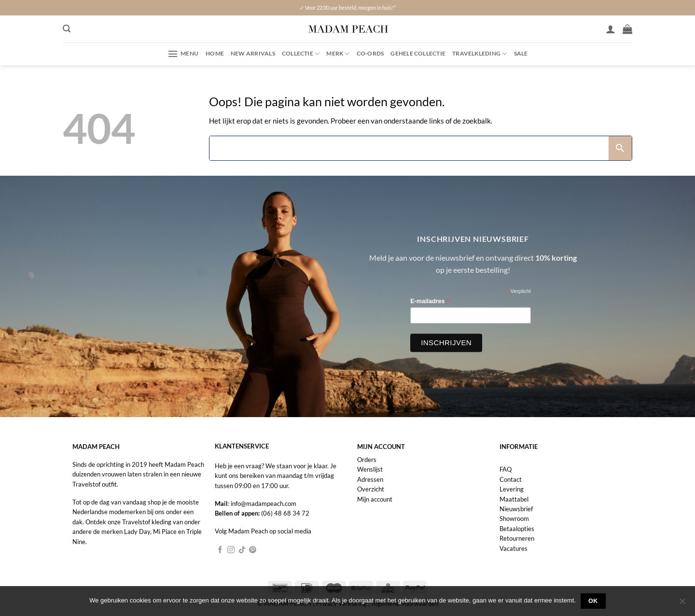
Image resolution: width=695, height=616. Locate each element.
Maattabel (514, 499)
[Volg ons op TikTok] (242, 550)
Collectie (301, 54)
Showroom (514, 518)
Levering (512, 489)
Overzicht (371, 489)
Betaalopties (517, 529)
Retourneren (517, 538)
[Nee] (682, 604)
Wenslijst (370, 469)
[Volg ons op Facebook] (220, 550)
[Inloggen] (611, 29)
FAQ (506, 469)
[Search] (409, 148)
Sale (521, 53)
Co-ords (370, 53)
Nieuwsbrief (516, 509)
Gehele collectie (418, 53)
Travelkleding (480, 54)
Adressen (370, 479)
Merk (338, 54)
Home (215, 53)
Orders (367, 460)
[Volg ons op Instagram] (231, 550)
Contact (511, 479)
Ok (593, 601)
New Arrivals (253, 53)
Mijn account (375, 499)
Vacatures (514, 548)
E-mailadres (430, 301)
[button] (67, 29)
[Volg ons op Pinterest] (253, 550)
